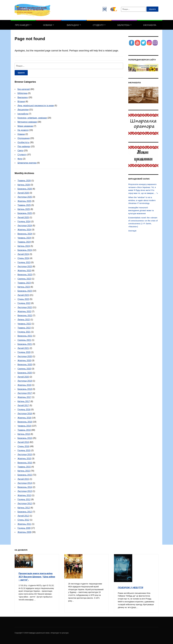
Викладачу (73, 25)
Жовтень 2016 (24, 417)
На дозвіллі (23, 130)
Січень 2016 (23, 445)
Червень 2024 (24, 237)
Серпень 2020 (24, 368)
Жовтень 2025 (24, 201)
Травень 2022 (24, 327)
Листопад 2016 (25, 413)
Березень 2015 (25, 474)
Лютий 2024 (23, 254)
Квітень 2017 (24, 401)
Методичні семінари (27, 122)
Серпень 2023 (24, 278)
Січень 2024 (23, 258)
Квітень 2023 (24, 287)
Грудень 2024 (24, 221)
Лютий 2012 (23, 515)
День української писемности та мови (36, 106)
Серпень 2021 (24, 339)
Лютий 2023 (23, 295)
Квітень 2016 (24, 433)
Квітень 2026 (24, 185)
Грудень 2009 (24, 527)
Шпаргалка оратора (27, 163)
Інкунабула (150, 25)
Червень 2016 (24, 425)
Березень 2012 (25, 511)
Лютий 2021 (23, 348)
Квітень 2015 (24, 470)
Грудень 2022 (24, 303)
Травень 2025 (24, 205)
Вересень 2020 (25, 364)
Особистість (23, 142)
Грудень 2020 (24, 352)
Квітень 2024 (24, 246)
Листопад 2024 (25, 225)
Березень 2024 (25, 250)
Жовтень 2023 (24, 270)
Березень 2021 (25, 344)
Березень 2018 (25, 388)
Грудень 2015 (24, 450)
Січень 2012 (23, 519)
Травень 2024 (24, 242)
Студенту (98, 25)
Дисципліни (23, 110)
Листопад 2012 (25, 503)
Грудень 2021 (24, 331)
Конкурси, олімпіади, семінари (32, 118)
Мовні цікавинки (25, 126)
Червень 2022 (24, 323)
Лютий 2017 (23, 405)
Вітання (21, 102)
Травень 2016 (24, 429)
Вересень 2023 (25, 274)
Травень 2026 (24, 180)
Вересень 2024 (25, 233)
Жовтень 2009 (24, 531)
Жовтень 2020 (24, 360)
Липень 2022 (24, 319)
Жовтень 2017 (24, 397)
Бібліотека (124, 25)
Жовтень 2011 (24, 523)
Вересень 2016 (25, 421)
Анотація (132, 231)
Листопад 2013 (25, 490)
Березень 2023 (25, 291)
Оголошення (24, 138)
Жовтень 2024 (24, 229)
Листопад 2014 (25, 482)
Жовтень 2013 (24, 494)
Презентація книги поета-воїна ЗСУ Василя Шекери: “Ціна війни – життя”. (36, 576)
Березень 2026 (25, 189)
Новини (48, 25)
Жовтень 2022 (24, 311)
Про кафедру (22, 25)
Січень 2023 (23, 299)
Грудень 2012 (24, 498)
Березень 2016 (25, 437)
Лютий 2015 (23, 478)
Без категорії (24, 89)
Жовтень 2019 (24, 384)
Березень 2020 (25, 372)
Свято (20, 150)
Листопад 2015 (25, 454)
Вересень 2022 (25, 315)
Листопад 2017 (25, 393)
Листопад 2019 (25, 380)
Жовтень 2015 (24, 458)
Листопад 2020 (25, 356)
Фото (20, 159)
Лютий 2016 (23, 441)
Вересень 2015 (25, 462)
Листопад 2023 (25, 266)
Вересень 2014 (25, 486)
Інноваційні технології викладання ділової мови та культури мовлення (141, 210)
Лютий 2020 (23, 376)
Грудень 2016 (24, 409)
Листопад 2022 (25, 307)
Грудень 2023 (24, 262)
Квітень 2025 (24, 209)
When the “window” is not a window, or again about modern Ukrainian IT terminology (142, 200)
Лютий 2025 (23, 217)
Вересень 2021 (25, 335)
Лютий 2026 (23, 193)
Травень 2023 (24, 282)
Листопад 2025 (25, 197)
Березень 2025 (25, 213)
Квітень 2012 (24, 507)
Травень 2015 (24, 466)
